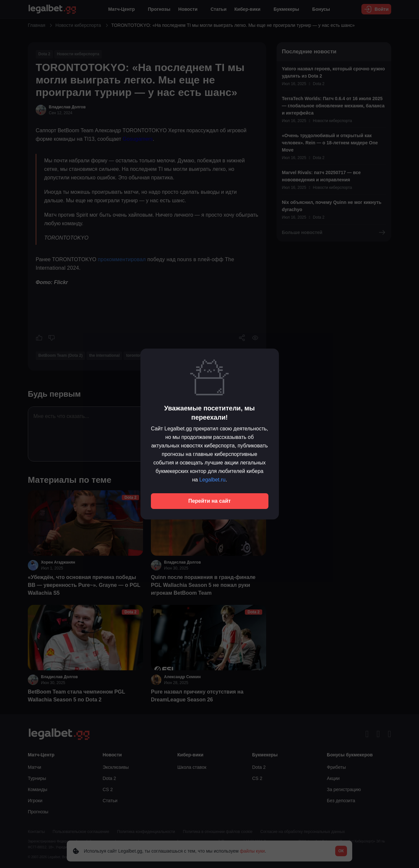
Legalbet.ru (212, 480)
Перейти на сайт (209, 501)
